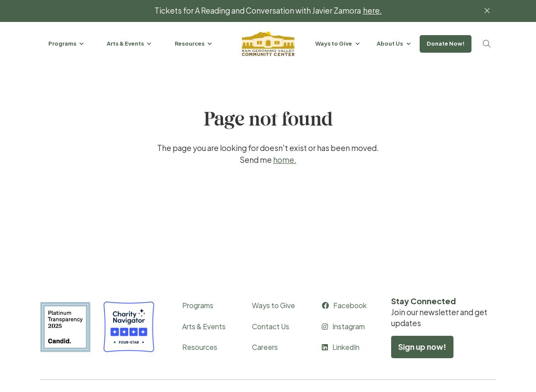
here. (372, 11)
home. (285, 160)
